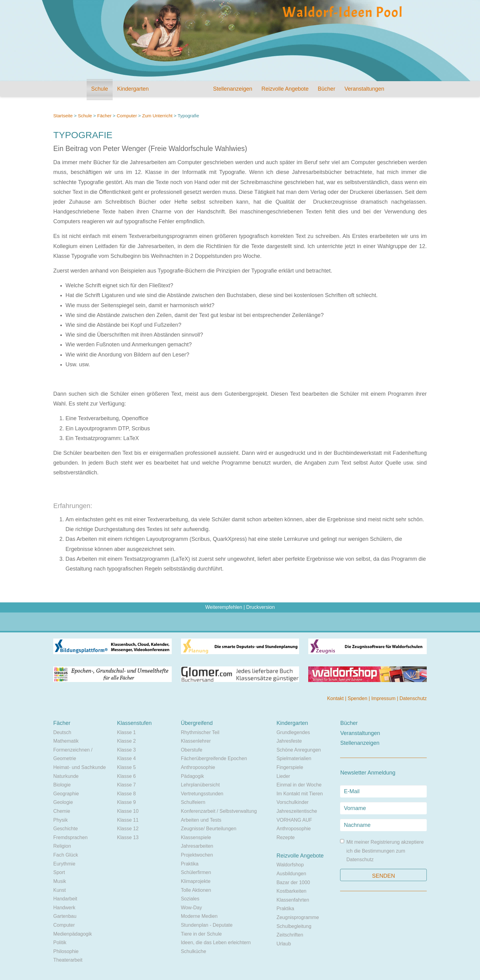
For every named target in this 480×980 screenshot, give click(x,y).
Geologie (63, 802)
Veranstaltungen (364, 89)
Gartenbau (65, 916)
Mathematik (66, 741)
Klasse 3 (126, 750)
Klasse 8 (126, 794)
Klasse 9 (126, 802)
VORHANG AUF (294, 820)
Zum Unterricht (157, 116)
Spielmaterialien (294, 758)
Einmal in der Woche (299, 785)
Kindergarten (133, 89)
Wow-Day (191, 908)
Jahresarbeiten (197, 846)
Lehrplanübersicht (200, 785)
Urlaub (284, 944)
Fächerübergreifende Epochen (214, 758)
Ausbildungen (291, 874)
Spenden (358, 698)
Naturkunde (66, 776)
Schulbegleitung (294, 926)
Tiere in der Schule (201, 934)
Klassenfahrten (293, 900)
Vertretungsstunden (202, 794)
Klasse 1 (126, 732)
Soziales (190, 899)
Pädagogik (193, 776)
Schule (100, 89)
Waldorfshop (290, 865)
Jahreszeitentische (297, 811)
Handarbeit (65, 899)
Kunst (60, 890)
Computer (127, 116)
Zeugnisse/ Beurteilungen (209, 829)
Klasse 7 (126, 785)
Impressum (384, 698)
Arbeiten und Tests (201, 820)
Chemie (62, 811)
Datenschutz (413, 698)
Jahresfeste (289, 741)
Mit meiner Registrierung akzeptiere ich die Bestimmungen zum (382, 851)
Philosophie (66, 951)
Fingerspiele (290, 767)
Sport (59, 872)
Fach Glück (66, 855)
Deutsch (62, 732)
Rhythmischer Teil (200, 732)
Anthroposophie (198, 767)
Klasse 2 (126, 741)
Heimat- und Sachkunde (80, 767)
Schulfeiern (193, 802)
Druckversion (260, 607)
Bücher (326, 89)
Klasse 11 (128, 820)
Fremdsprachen (70, 837)
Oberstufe (192, 750)
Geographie (66, 794)
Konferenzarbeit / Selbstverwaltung (219, 811)
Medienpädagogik (73, 934)
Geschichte (66, 829)
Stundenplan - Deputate (207, 925)
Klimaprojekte (196, 881)
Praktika (190, 864)
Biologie (62, 785)
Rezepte (286, 837)
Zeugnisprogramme (298, 917)
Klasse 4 (126, 758)
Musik (60, 881)
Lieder (283, 776)
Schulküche (194, 951)
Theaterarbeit (68, 960)
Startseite (63, 116)
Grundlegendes (293, 732)
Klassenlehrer (196, 741)
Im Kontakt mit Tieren (300, 794)
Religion (62, 846)
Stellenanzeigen (233, 89)
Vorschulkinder (292, 802)
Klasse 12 (128, 829)
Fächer (104, 116)
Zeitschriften (290, 935)
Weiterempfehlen (224, 607)
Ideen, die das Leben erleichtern (216, 942)
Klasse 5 (126, 767)
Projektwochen (197, 855)
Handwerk (64, 908)
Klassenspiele (196, 837)
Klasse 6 (126, 776)
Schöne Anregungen (299, 750)
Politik (60, 942)
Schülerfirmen (196, 872)
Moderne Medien (199, 916)
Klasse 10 (128, 811)
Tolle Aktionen (196, 890)
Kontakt (336, 698)
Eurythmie (64, 864)
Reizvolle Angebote (285, 89)
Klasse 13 (128, 837)
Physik (60, 820)
